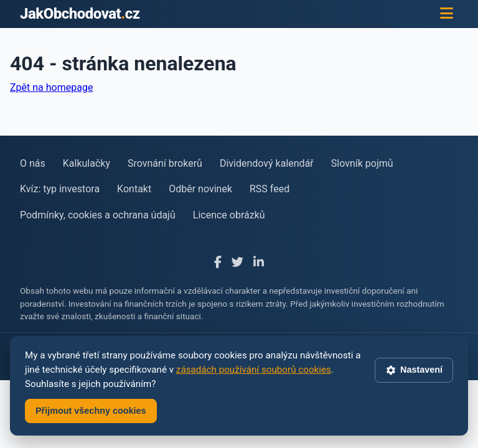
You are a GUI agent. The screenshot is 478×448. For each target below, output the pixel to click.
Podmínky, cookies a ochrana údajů (98, 215)
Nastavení (414, 370)
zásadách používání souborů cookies (254, 370)
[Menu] (447, 14)
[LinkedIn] (259, 263)
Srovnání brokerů (165, 163)
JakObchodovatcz (80, 14)
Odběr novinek (200, 189)
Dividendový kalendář (267, 163)
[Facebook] (218, 263)
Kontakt (134, 189)
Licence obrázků (229, 215)
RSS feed (269, 189)
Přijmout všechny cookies (91, 411)
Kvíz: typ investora (60, 189)
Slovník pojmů (362, 163)
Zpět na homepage (51, 87)
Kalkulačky (87, 163)
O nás (33, 163)
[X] (237, 263)
